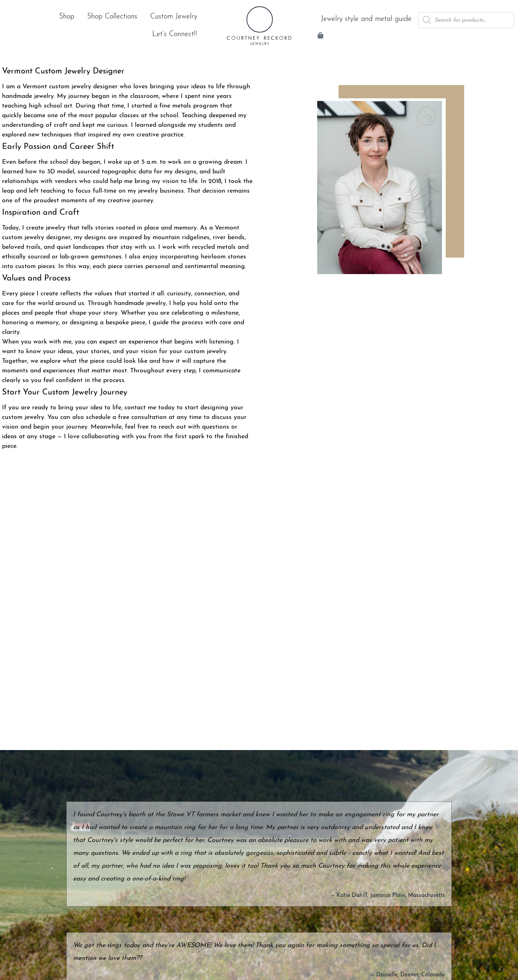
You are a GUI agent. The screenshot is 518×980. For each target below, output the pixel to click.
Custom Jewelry (174, 17)
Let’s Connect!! (175, 34)
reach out (172, 427)
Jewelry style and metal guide (366, 19)
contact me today (150, 408)
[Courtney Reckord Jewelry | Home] (259, 26)
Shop (67, 17)
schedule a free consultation (126, 417)
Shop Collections (112, 17)
